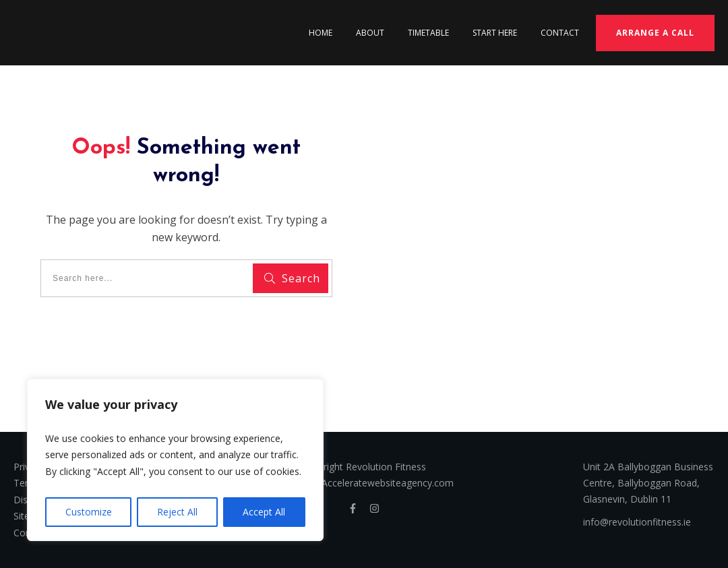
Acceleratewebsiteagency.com (388, 483)
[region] (175, 460)
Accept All (264, 512)
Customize (89, 512)
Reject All (177, 512)
